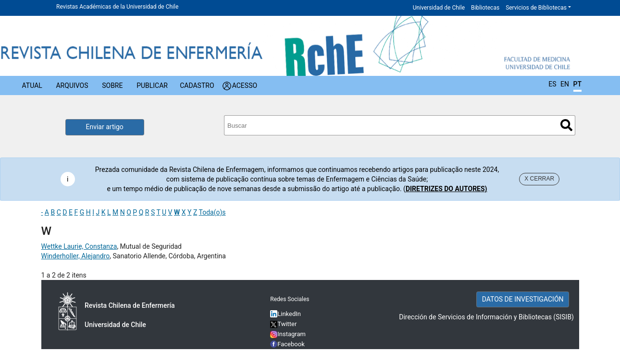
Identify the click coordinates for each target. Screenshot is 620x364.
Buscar (566, 125)
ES (552, 84)
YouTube (290, 354)
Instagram (288, 334)
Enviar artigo (105, 127)
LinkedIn (289, 314)
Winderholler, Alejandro (76, 256)
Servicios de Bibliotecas (536, 8)
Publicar (152, 85)
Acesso (245, 85)
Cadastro (197, 85)
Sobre (112, 85)
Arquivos (72, 85)
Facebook (291, 344)
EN (565, 84)
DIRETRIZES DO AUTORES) (446, 189)
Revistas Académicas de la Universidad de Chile (117, 7)
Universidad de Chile (439, 8)
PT (577, 84)
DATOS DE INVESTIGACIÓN (523, 299)
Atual (32, 85)
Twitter (283, 324)
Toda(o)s (212, 212)
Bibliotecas (485, 8)
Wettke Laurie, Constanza (79, 246)
